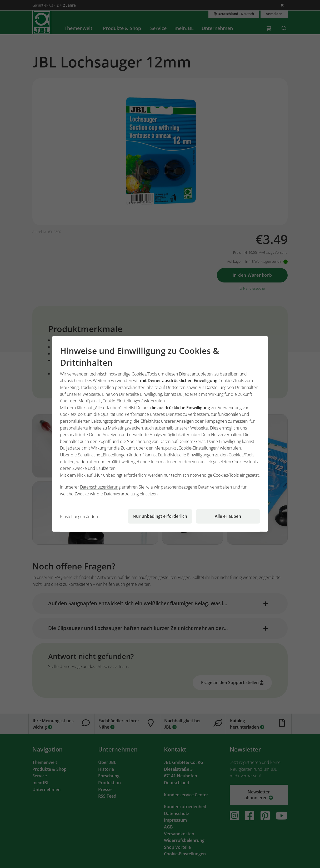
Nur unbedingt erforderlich (160, 516)
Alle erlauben (228, 516)
